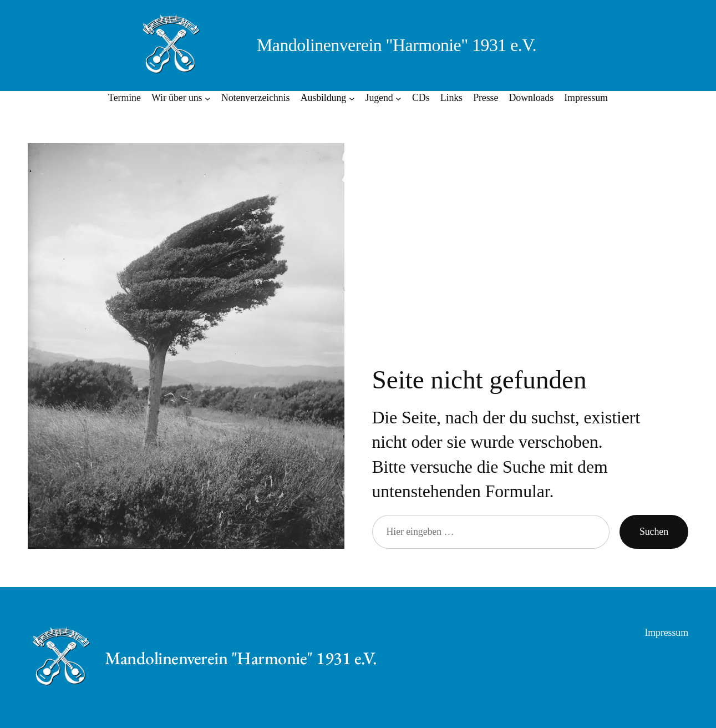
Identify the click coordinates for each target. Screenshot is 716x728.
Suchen (654, 532)
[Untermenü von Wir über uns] (208, 98)
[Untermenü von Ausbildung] (352, 98)
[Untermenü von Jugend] (398, 98)
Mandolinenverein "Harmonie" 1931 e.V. (397, 45)
